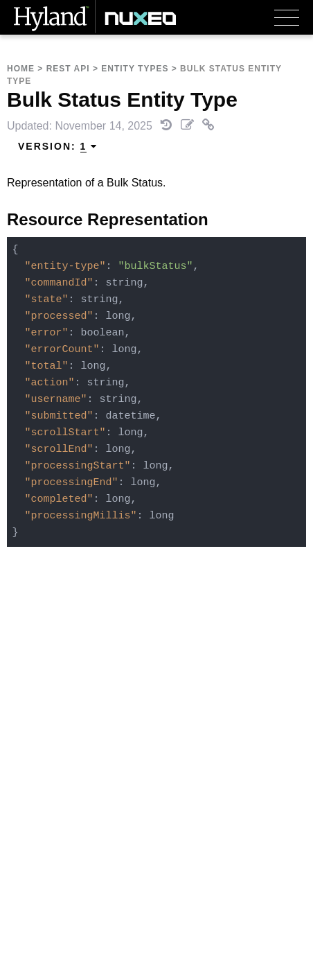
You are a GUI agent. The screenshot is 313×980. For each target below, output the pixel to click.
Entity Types (135, 69)
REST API (68, 69)
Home (21, 69)
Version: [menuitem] (58, 147)
